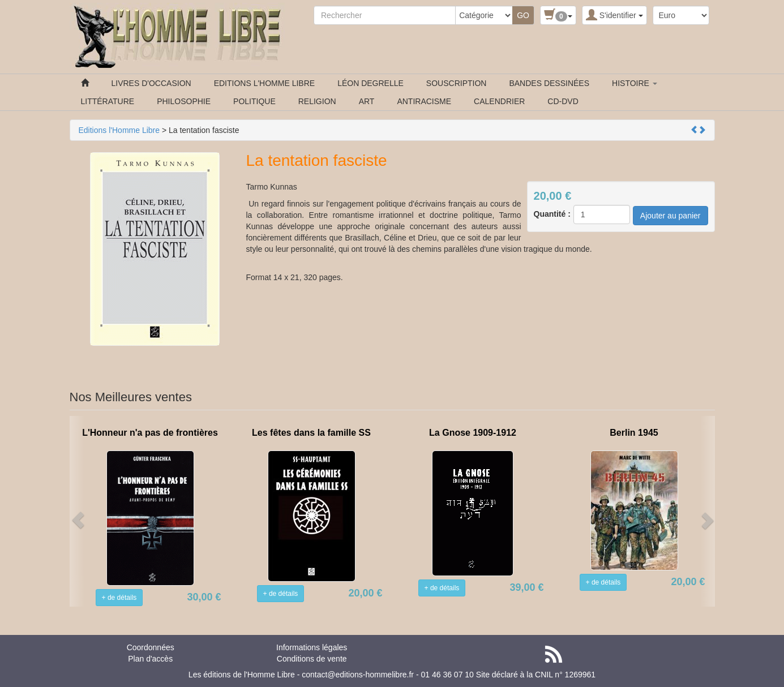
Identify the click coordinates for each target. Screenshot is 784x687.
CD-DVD (563, 101)
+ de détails (119, 598)
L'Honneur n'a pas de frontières (150, 433)
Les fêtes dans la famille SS (311, 433)
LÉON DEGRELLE (370, 83)
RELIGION (317, 101)
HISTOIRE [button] (635, 83)
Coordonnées (151, 647)
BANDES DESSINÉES (549, 83)
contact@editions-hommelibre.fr (358, 675)
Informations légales (312, 647)
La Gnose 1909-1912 (473, 433)
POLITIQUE (254, 101)
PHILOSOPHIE (184, 101)
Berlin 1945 (634, 433)
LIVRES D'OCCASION (151, 83)
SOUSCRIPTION (457, 83)
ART (367, 101)
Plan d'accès (150, 659)
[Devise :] (681, 15)
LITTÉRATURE (108, 101)
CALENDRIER (499, 101)
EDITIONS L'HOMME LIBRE (264, 83)
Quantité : (552, 214)
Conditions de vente (312, 659)
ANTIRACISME (424, 101)
